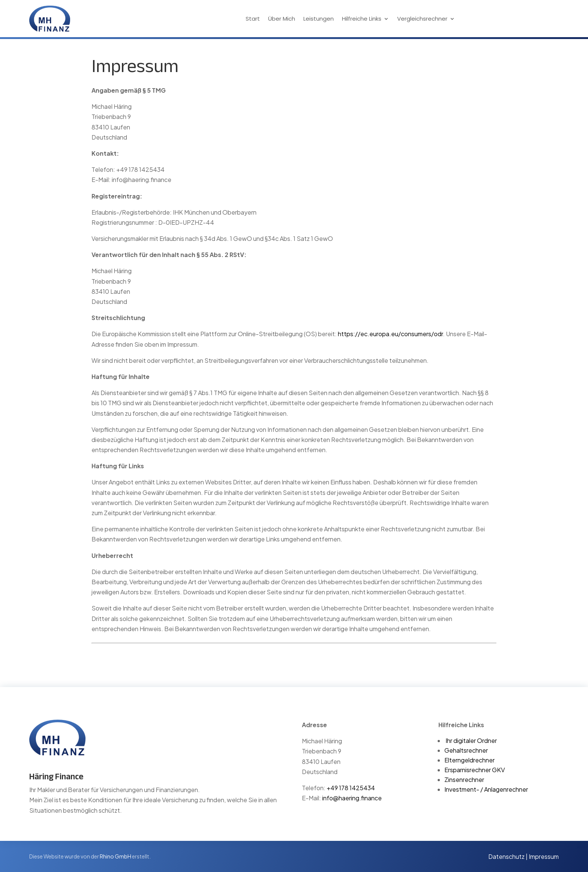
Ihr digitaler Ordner (471, 740)
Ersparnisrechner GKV (475, 770)
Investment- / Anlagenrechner (486, 789)
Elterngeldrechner (469, 760)
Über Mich (282, 19)
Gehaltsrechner (466, 750)
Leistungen (319, 19)
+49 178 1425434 (351, 788)
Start (253, 19)
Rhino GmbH (115, 856)
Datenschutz (506, 856)
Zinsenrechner (464, 780)
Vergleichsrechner (422, 19)
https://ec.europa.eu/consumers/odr (390, 334)
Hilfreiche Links (362, 19)
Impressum (544, 856)
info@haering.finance (352, 798)
